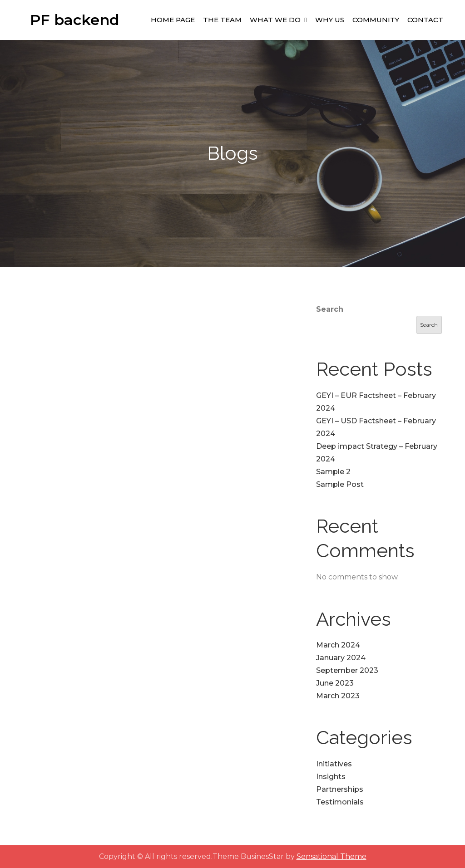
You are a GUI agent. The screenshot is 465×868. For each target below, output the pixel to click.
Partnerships (340, 789)
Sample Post (340, 484)
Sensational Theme (331, 856)
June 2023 (335, 683)
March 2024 (338, 645)
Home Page (173, 20)
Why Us (330, 20)
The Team (222, 20)
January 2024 (341, 658)
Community (376, 20)
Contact (425, 20)
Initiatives (334, 764)
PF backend (75, 20)
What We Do (275, 20)
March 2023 (338, 696)
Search (330, 309)
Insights (331, 777)
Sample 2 (333, 472)
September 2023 (347, 670)
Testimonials (340, 802)
